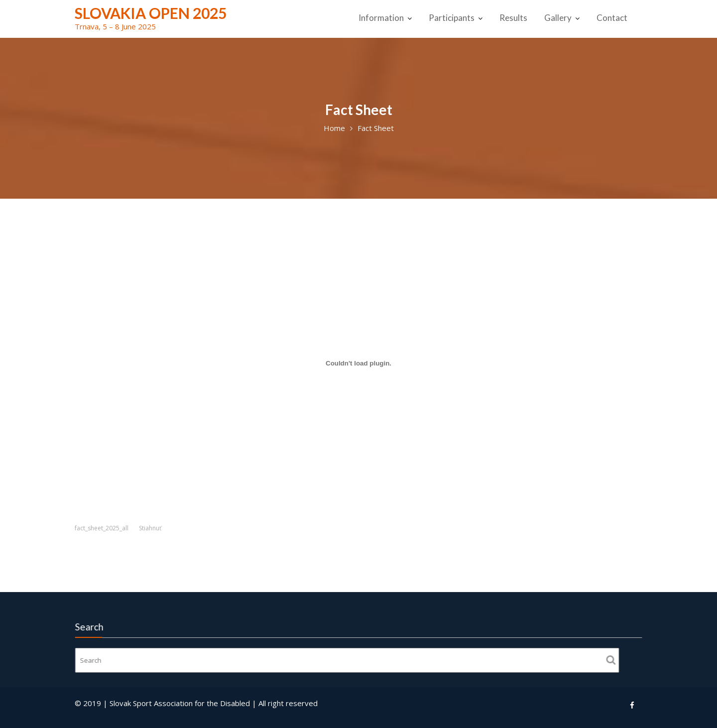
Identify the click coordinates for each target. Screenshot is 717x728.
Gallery (558, 18)
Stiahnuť (150, 528)
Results (513, 18)
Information (381, 18)
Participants (452, 18)
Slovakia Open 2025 (151, 13)
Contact (612, 18)
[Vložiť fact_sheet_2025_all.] (358, 363)
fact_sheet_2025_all (102, 528)
